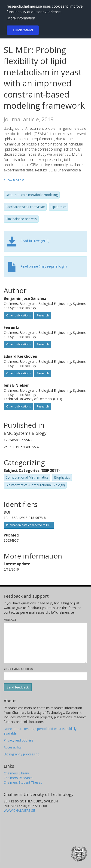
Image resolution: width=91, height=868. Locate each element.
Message (10, 620)
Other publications (18, 315)
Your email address (18, 669)
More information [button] (21, 18)
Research (43, 315)
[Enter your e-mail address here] (45, 676)
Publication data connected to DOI (29, 525)
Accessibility (13, 747)
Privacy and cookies (18, 740)
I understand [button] (23, 30)
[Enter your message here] (45, 643)
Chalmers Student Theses (23, 782)
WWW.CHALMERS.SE (19, 810)
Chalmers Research (18, 778)
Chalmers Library (16, 773)
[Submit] (18, 687)
